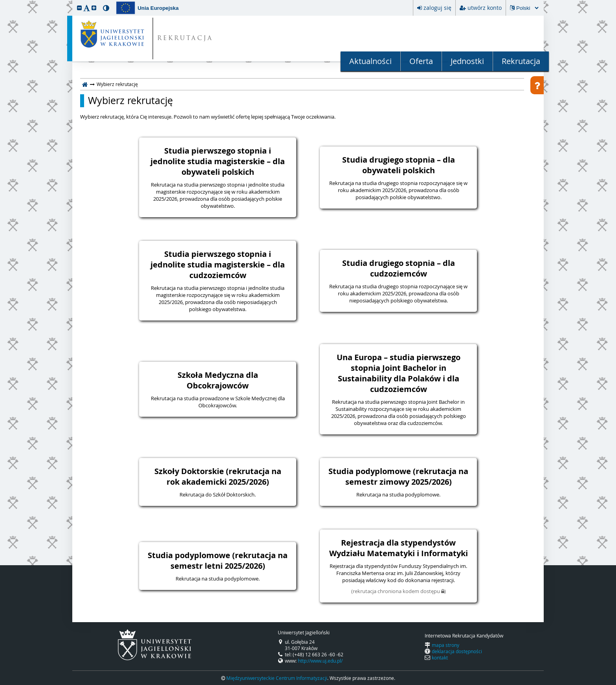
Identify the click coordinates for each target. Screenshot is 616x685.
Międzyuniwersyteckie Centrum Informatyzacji (277, 678)
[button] (79, 8)
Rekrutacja (521, 61)
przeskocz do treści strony (2, 2)
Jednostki (467, 61)
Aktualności (370, 61)
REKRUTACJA (185, 39)
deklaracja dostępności (457, 651)
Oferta (421, 61)
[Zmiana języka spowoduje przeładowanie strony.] (527, 8)
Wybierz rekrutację (130, 101)
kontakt (440, 658)
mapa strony (445, 645)
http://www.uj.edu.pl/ (320, 661)
